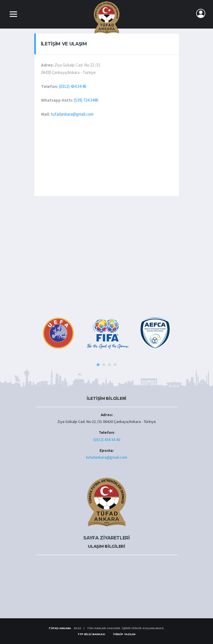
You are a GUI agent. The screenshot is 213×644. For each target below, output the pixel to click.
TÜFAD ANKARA (60, 628)
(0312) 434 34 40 (73, 86)
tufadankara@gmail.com (72, 114)
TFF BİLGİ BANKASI (91, 634)
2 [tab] (104, 365)
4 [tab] (115, 365)
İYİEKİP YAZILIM (124, 634)
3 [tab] (109, 365)
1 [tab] (98, 365)
